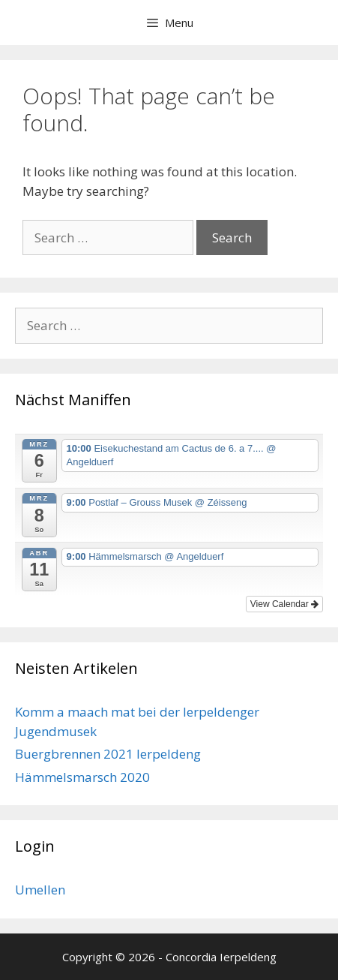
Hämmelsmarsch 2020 (82, 777)
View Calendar (284, 604)
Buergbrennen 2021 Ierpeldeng (108, 754)
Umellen (40, 890)
